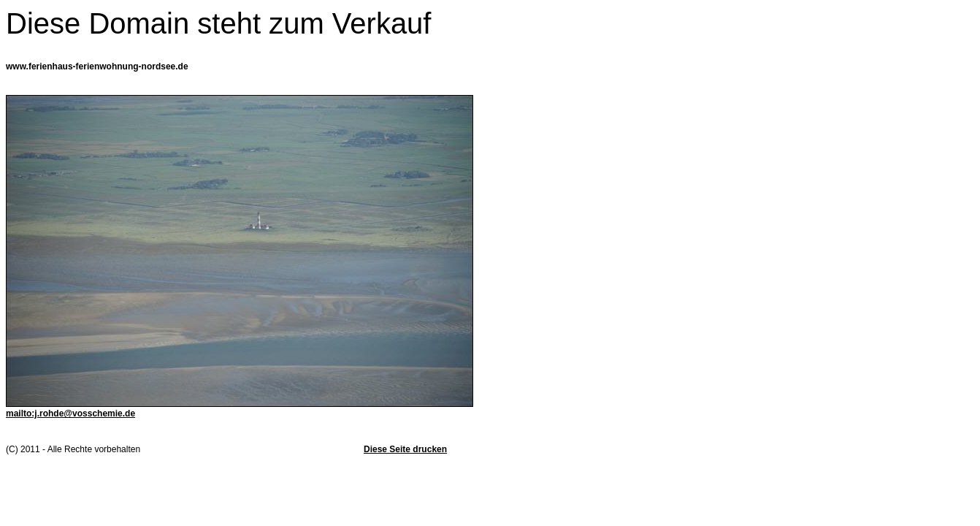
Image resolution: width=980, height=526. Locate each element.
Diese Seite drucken (405, 449)
